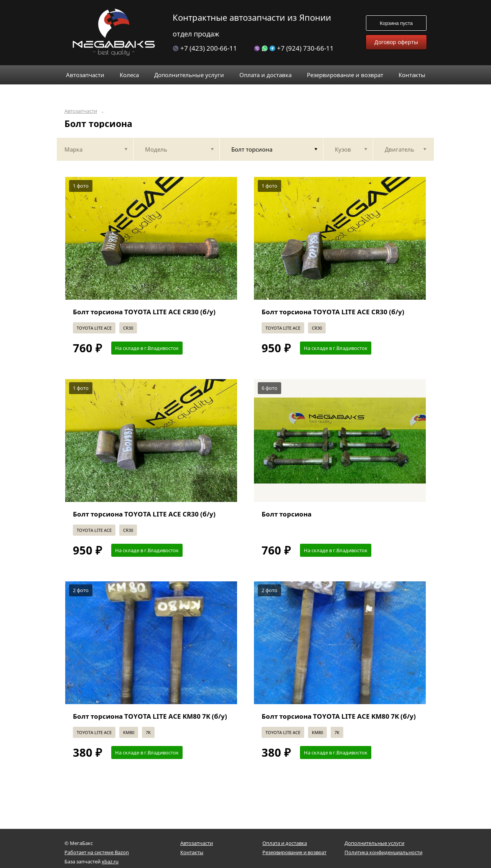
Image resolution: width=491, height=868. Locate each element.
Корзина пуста (396, 23)
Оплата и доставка (285, 843)
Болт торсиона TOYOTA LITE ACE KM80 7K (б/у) (150, 716)
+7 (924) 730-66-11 (294, 48)
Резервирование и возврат (294, 852)
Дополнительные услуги (374, 843)
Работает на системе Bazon (97, 852)
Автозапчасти (81, 111)
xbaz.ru (110, 861)
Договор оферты (396, 42)
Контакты (192, 852)
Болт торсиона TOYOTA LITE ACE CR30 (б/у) (144, 312)
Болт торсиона (287, 514)
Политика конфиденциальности (383, 852)
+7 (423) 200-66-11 (205, 48)
